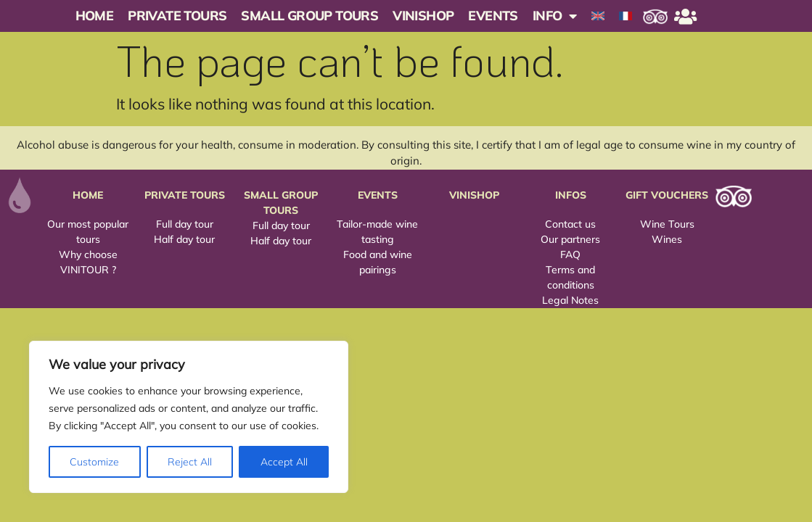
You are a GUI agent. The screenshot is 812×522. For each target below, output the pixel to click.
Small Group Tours (309, 16)
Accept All (284, 462)
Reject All (190, 462)
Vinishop (423, 16)
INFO (555, 16)
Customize (94, 462)
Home (95, 16)
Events (493, 16)
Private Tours (177, 16)
